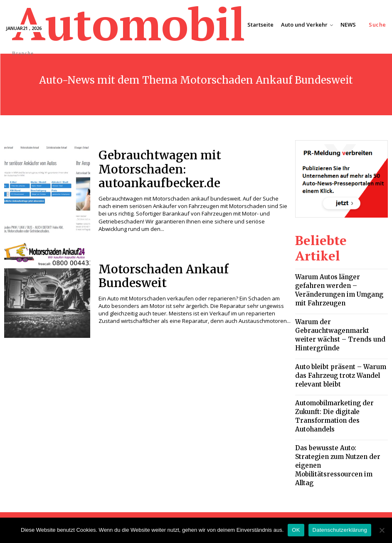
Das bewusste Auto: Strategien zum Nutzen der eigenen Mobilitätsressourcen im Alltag (341, 388)
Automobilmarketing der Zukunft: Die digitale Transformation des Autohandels (339, 357)
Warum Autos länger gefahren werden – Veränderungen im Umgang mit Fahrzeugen (334, 264)
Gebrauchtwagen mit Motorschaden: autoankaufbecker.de (190, 169)
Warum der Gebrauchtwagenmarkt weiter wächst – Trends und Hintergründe (341, 295)
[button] (377, 25)
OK (296, 530)
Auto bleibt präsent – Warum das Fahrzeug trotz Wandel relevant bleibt (338, 326)
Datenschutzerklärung (340, 530)
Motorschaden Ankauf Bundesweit (185, 276)
